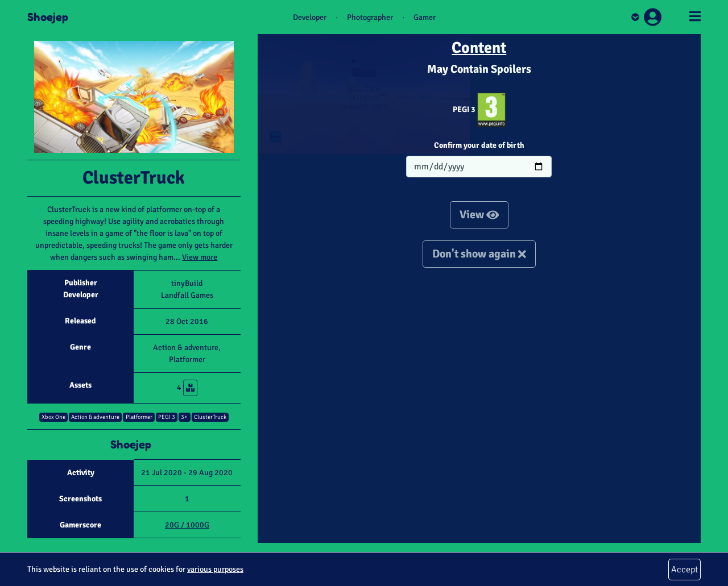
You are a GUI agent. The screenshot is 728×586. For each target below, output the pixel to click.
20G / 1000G (187, 525)
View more (200, 257)
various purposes (215, 569)
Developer (310, 17)
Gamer (425, 17)
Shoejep (48, 17)
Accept (684, 570)
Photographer (370, 17)
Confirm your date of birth (479, 145)
